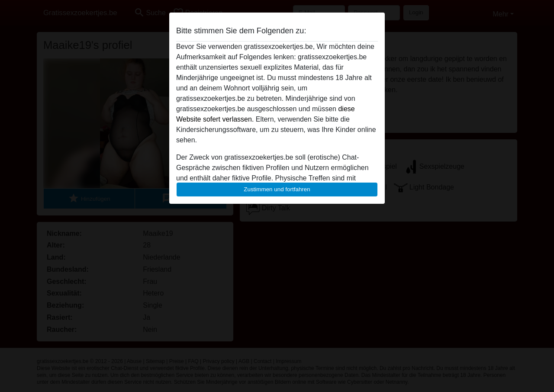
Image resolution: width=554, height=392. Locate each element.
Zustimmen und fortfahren (277, 189)
